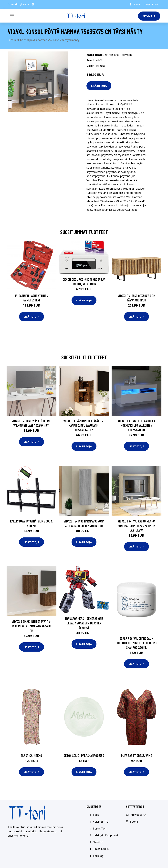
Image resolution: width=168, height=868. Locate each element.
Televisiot (126, 55)
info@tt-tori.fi (151, 4)
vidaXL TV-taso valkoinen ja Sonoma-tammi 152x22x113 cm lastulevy (136, 526)
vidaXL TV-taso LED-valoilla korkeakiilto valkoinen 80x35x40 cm (136, 425)
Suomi (137, 4)
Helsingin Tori (101, 822)
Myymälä (149, 16)
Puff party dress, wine (136, 755)
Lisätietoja (99, 86)
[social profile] (33, 4)
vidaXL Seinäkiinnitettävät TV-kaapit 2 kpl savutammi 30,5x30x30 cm (84, 425)
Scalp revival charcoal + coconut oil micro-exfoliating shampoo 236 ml (136, 643)
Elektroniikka (110, 55)
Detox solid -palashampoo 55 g (84, 755)
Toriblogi (98, 856)
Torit (96, 815)
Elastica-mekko (31, 755)
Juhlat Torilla (101, 849)
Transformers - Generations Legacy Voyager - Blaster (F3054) (84, 623)
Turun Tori (100, 829)
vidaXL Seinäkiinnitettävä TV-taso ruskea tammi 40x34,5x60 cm (31, 626)
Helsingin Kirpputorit (106, 835)
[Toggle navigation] (12, 16)
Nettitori (98, 842)
